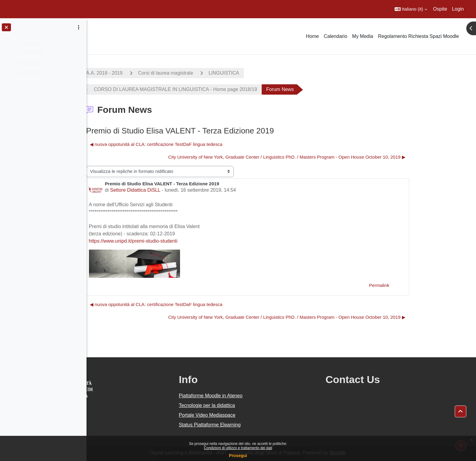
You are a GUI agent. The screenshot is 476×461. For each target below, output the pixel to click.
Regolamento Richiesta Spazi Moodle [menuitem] (418, 36)
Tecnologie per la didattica (252, 405)
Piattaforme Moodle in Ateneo (255, 396)
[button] (411, 9)
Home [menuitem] (313, 36)
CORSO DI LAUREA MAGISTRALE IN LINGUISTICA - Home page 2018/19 (209, 89)
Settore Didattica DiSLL (169, 190)
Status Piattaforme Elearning (254, 425)
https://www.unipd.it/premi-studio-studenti (167, 241)
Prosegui (238, 456)
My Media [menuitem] (363, 36)
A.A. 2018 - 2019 (138, 73)
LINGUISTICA (257, 73)
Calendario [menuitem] (335, 36)
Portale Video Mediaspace (252, 415)
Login (458, 9)
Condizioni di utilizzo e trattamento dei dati (238, 448)
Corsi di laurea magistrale (199, 73)
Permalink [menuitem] (413, 285)
